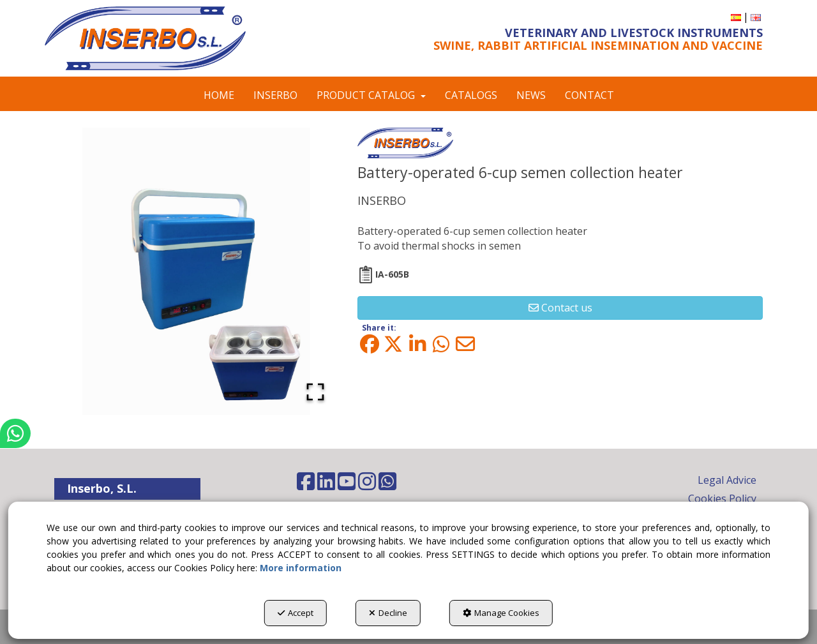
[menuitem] (736, 17)
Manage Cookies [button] (501, 613)
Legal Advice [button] (727, 480)
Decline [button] (388, 613)
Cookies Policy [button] (722, 498)
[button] (161, 38)
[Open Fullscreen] (315, 392)
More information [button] (301, 568)
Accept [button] (296, 613)
